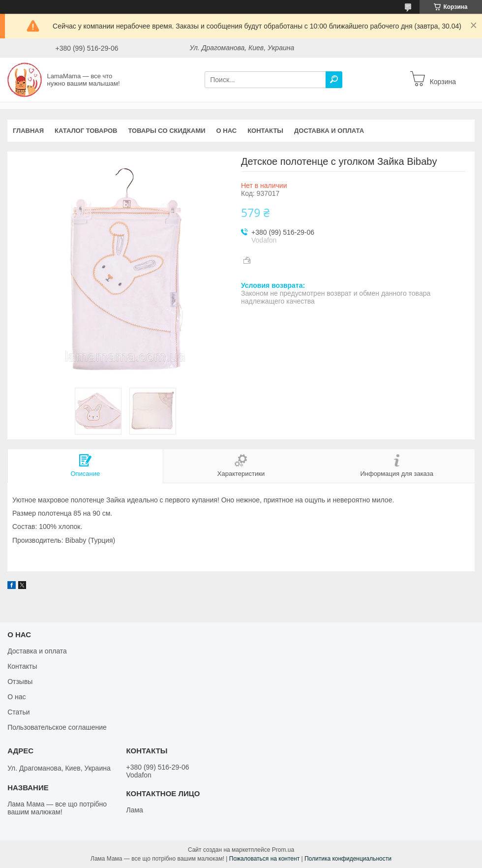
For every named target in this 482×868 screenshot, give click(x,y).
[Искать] (334, 80)
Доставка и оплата (329, 131)
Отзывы (20, 682)
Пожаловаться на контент (264, 859)
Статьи (18, 712)
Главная (28, 131)
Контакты (265, 131)
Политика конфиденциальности (348, 859)
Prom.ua (283, 850)
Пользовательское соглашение (57, 727)
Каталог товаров (86, 131)
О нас (227, 131)
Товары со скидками (167, 131)
